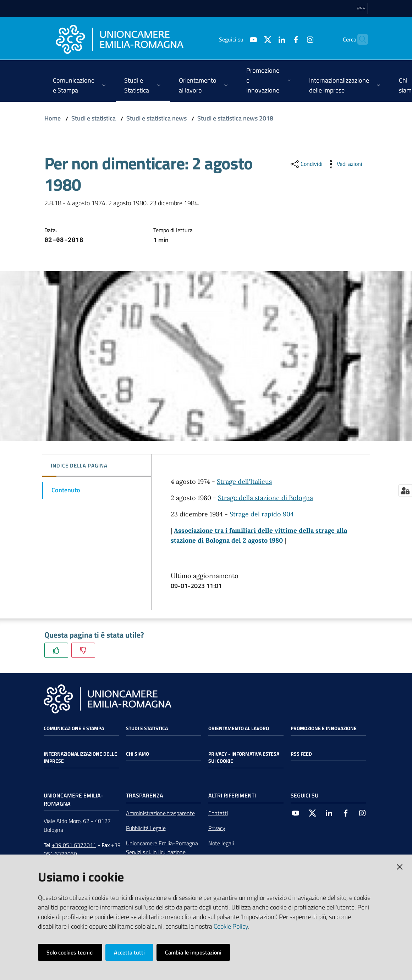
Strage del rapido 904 (262, 514)
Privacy (217, 828)
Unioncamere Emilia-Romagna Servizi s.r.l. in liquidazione (162, 848)
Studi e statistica (94, 118)
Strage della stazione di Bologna (265, 498)
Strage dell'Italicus (244, 481)
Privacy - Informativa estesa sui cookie (244, 757)
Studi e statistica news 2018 (235, 118)
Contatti (218, 813)
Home (53, 118)
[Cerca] (359, 39)
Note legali (221, 843)
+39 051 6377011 (74, 845)
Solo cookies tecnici (70, 952)
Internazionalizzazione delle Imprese (80, 757)
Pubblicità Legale (146, 828)
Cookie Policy (231, 926)
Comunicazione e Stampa (74, 728)
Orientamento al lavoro (239, 728)
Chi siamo (138, 754)
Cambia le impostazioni (193, 952)
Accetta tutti (129, 952)
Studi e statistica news (156, 118)
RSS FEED (301, 754)
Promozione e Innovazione (324, 728)
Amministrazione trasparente (160, 813)
